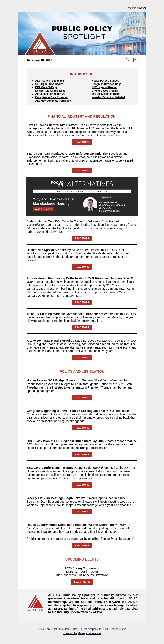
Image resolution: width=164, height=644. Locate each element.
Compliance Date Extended (52, 97)
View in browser (137, 8)
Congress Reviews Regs (106, 84)
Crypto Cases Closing (105, 91)
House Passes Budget (105, 81)
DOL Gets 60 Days (46, 87)
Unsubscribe (70, 633)
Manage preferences (89, 633)
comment (43, 539)
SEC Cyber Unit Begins (49, 84)
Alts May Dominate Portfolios (53, 101)
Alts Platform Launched (50, 81)
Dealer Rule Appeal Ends (50, 91)
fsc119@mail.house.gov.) (118, 539)
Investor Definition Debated (108, 97)
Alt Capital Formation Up (50, 94)
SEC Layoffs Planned (105, 87)
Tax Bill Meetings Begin (106, 94)
